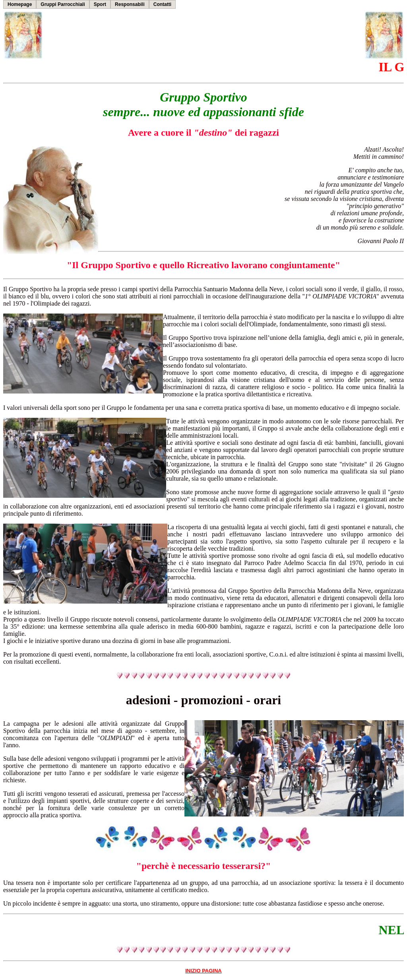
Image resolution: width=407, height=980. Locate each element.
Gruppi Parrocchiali (63, 4)
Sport (100, 4)
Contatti (162, 4)
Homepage (20, 4)
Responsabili (130, 4)
